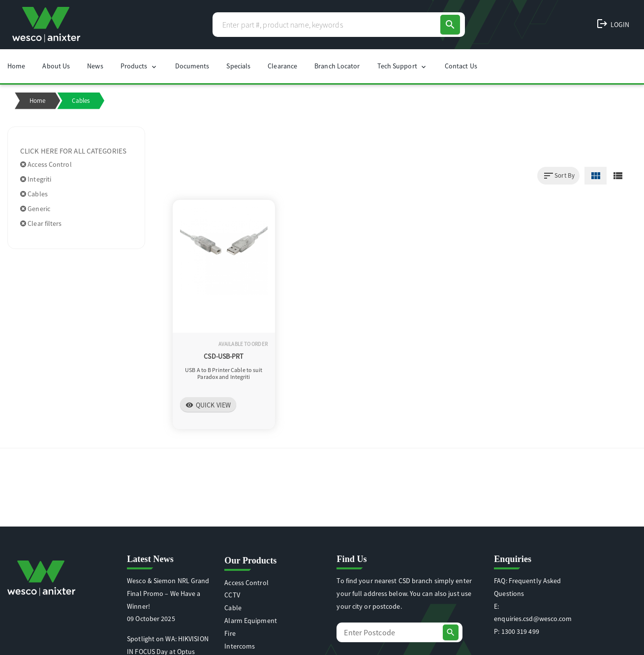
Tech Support (402, 66)
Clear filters (41, 223)
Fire (230, 633)
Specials (238, 66)
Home (16, 66)
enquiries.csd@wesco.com (533, 619)
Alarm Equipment (251, 621)
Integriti (36, 179)
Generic (35, 209)
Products (139, 66)
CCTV (232, 595)
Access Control (46, 164)
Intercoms (240, 646)
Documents (192, 66)
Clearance (282, 66)
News (95, 66)
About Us (56, 66)
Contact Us (461, 66)
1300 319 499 (520, 631)
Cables (34, 194)
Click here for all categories (73, 151)
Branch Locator (337, 66)
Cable (233, 608)
